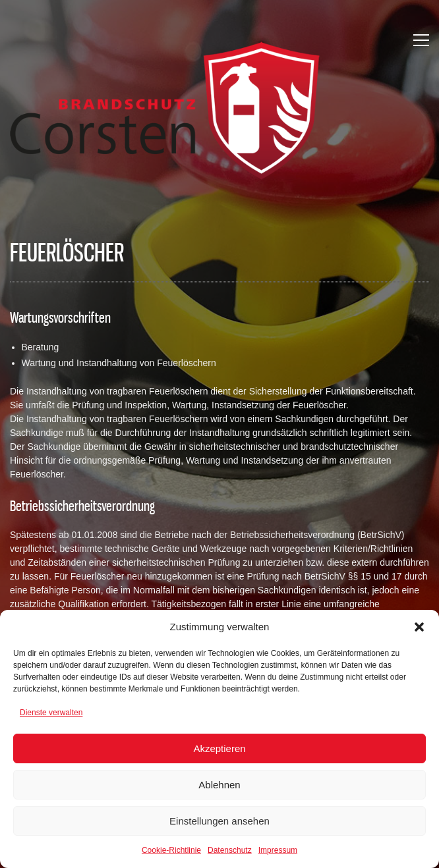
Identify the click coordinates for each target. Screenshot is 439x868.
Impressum (278, 850)
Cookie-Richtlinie (171, 850)
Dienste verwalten (51, 713)
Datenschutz (230, 850)
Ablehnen (219, 785)
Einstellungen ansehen (219, 821)
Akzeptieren (219, 748)
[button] (419, 627)
